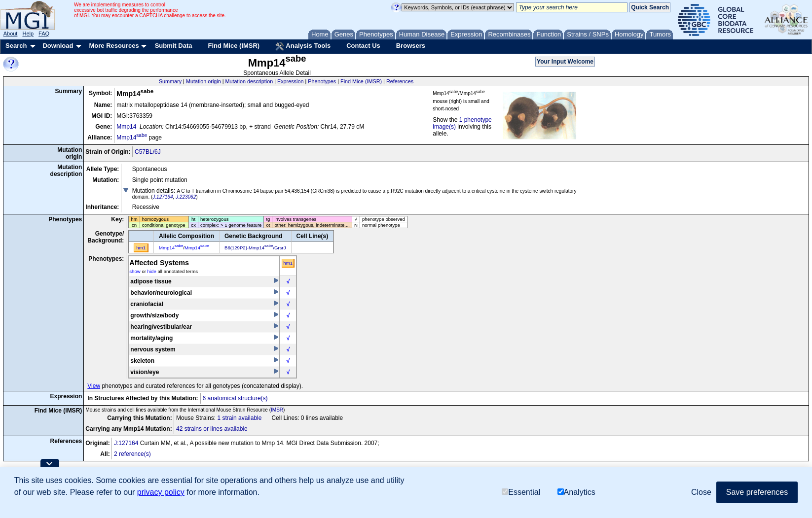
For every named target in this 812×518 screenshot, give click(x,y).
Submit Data (174, 46)
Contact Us (363, 46)
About (11, 34)
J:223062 (186, 197)
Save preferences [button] (757, 492)
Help (28, 34)
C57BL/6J (148, 152)
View (94, 386)
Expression (290, 81)
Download (58, 46)
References (400, 81)
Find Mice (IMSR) (234, 46)
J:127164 (163, 197)
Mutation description (249, 81)
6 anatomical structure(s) (235, 398)
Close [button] (701, 492)
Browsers (411, 46)
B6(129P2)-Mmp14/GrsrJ (255, 248)
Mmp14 (126, 127)
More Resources (114, 46)
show (135, 271)
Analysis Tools (303, 46)
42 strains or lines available (212, 429)
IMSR (277, 410)
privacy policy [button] (161, 492)
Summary (170, 81)
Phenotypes (322, 81)
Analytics (576, 492)
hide (152, 271)
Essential (521, 492)
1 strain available (239, 418)
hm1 (288, 263)
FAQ (44, 34)
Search (16, 46)
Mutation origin (203, 81)
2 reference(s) (132, 454)
